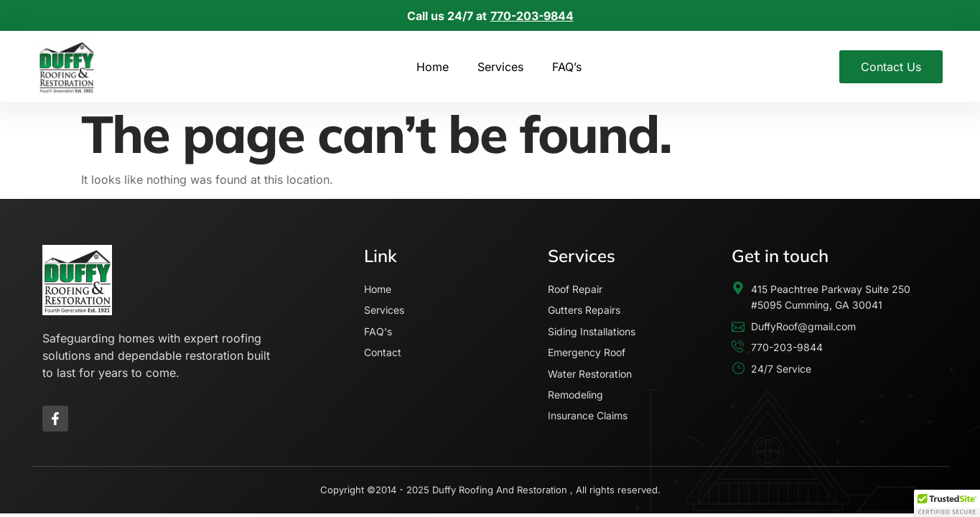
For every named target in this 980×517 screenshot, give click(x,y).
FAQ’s (567, 67)
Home (433, 67)
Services (500, 67)
